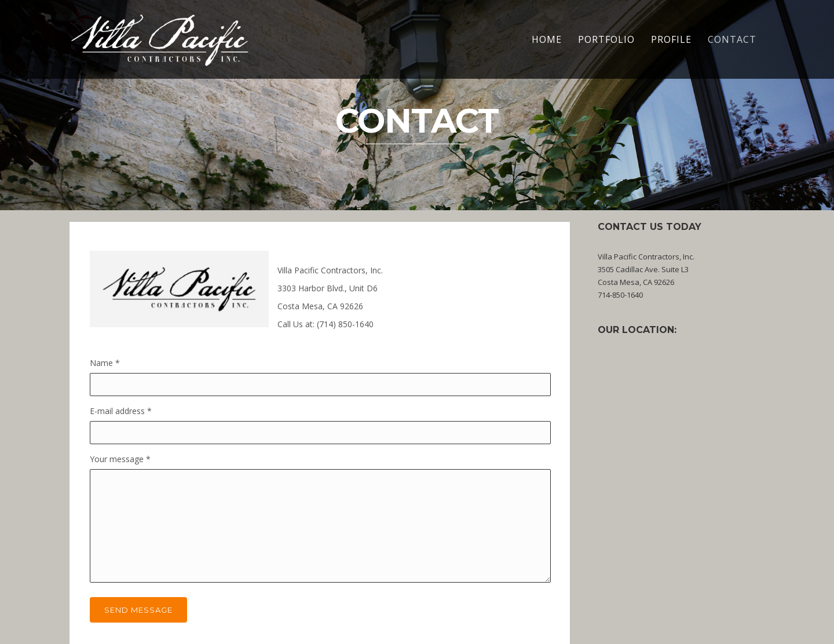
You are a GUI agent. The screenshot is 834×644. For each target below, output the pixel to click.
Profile (671, 39)
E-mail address (121, 411)
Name (105, 363)
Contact (732, 39)
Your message (120, 459)
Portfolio (606, 39)
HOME (547, 39)
